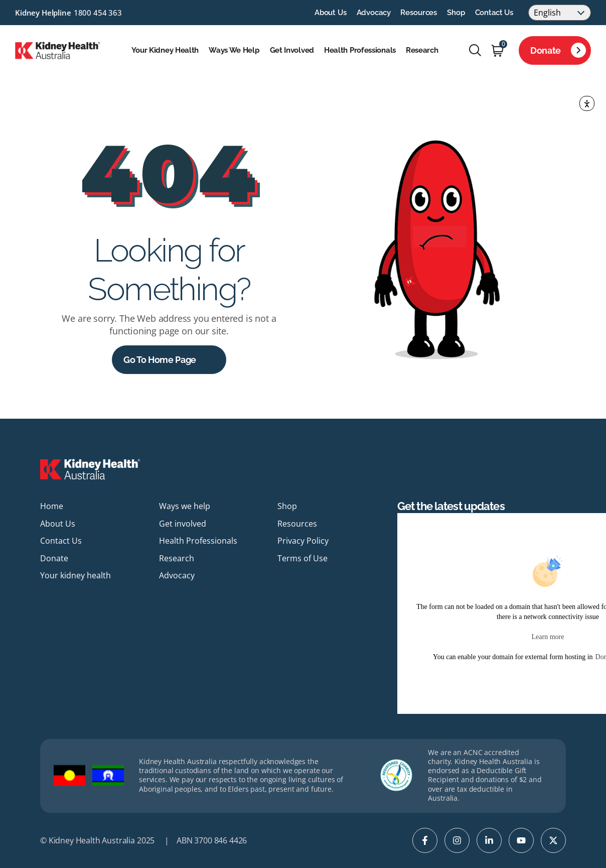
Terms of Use (302, 558)
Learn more (548, 637)
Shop (456, 13)
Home (52, 506)
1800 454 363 (98, 13)
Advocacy (374, 13)
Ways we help (234, 50)
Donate (558, 50)
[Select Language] (560, 13)
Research (422, 50)
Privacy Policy (303, 541)
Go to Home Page (160, 360)
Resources (419, 13)
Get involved (292, 50)
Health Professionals (360, 50)
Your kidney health (165, 50)
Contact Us (494, 13)
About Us (331, 13)
